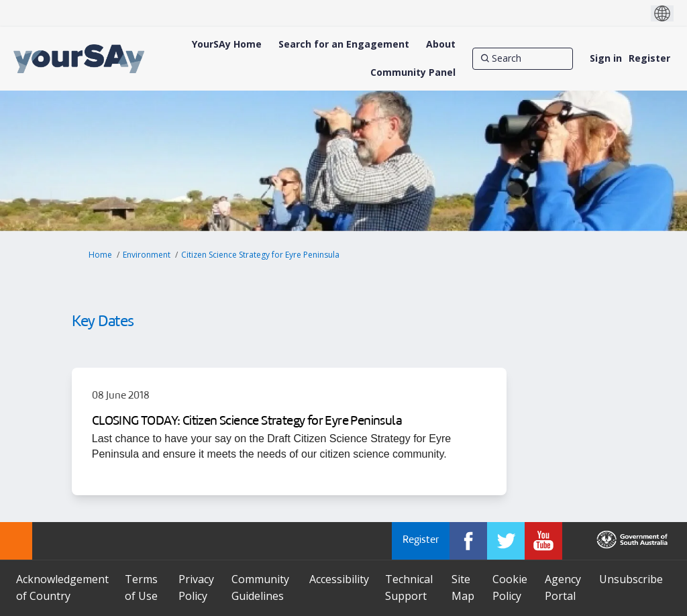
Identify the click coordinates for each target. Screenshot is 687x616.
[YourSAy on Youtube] (543, 541)
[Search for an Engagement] (344, 44)
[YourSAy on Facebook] (468, 541)
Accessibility (339, 579)
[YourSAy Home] (227, 44)
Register (649, 58)
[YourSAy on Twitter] (506, 541)
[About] (441, 44)
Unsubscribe (631, 579)
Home (100, 255)
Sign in (606, 58)
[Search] (523, 58)
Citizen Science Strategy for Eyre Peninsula (260, 255)
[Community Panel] (413, 72)
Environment (147, 255)
